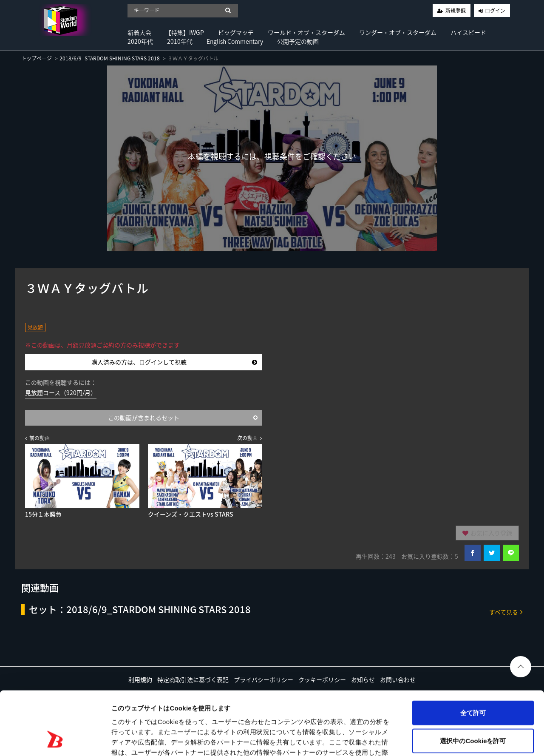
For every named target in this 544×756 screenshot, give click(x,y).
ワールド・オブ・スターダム (306, 32)
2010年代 (180, 41)
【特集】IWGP (185, 32)
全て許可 (473, 655)
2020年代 (140, 41)
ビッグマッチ (236, 32)
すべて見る (506, 612)
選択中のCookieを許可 (473, 684)
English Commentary (235, 41)
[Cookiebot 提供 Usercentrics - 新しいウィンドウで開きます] (55, 739)
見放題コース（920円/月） (61, 392)
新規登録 (456, 11)
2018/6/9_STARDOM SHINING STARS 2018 (110, 58)
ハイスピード (468, 32)
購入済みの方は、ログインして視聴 (174, 362)
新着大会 (139, 32)
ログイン (495, 11)
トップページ (37, 58)
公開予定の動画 (298, 41)
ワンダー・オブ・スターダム (398, 32)
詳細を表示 (410, 739)
